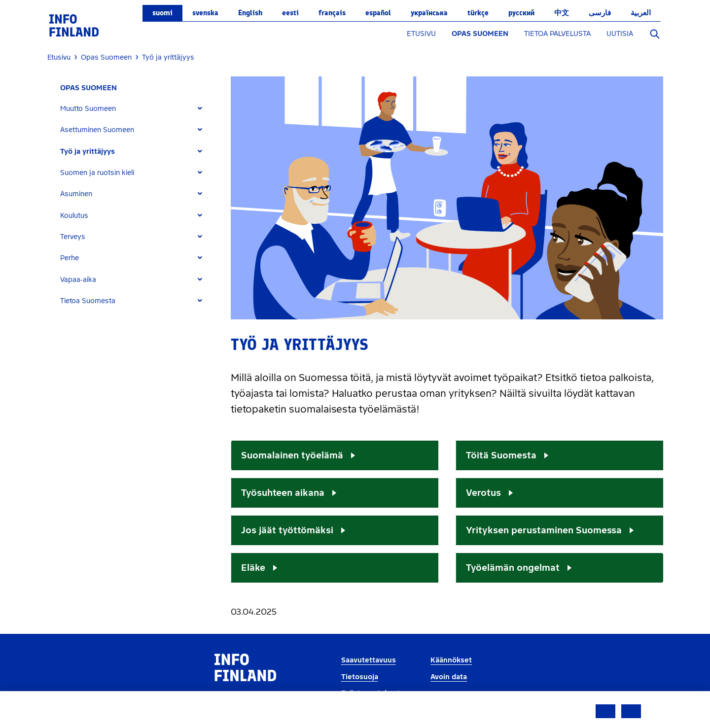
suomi (162, 13)
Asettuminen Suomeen (97, 130)
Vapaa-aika (78, 280)
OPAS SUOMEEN (480, 34)
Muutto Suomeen (88, 109)
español (378, 13)
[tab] (135, 109)
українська (429, 13)
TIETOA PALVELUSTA (557, 34)
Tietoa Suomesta (88, 301)
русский (521, 13)
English (250, 13)
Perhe (70, 258)
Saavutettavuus (369, 660)
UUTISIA (620, 34)
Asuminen (76, 194)
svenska (205, 13)
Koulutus (74, 216)
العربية (641, 13)
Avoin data (449, 677)
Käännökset (451, 660)
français (332, 13)
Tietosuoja (360, 677)
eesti (290, 13)
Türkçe (478, 13)
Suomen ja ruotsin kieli (97, 173)
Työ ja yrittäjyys (88, 152)
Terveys (73, 237)
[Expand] (200, 109)
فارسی (600, 13)
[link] (74, 25)
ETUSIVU (421, 34)
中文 (562, 13)
